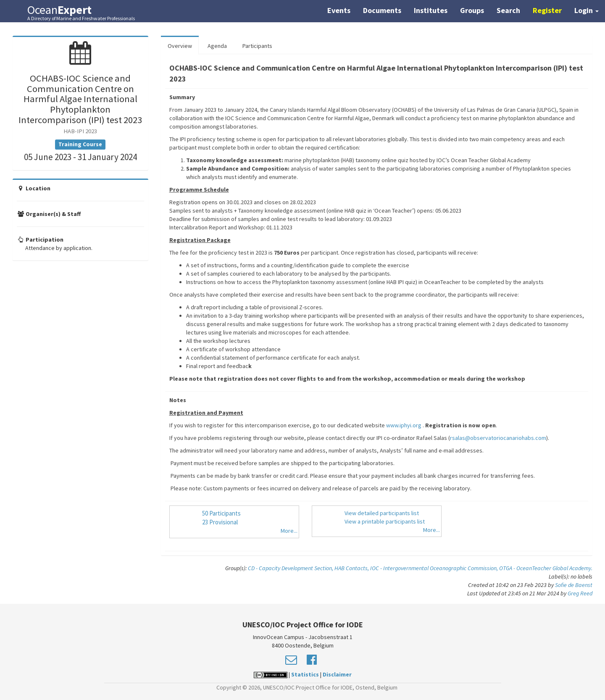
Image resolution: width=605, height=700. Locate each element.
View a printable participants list (385, 521)
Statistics (305, 674)
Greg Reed (580, 593)
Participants (257, 46)
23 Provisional (220, 522)
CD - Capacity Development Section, (291, 568)
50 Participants (221, 513)
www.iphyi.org (404, 425)
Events (339, 10)
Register (547, 10)
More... (289, 531)
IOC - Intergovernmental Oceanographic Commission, (435, 568)
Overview (180, 46)
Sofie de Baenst (574, 585)
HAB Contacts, (352, 568)
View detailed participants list (382, 513)
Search (508, 10)
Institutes (431, 10)
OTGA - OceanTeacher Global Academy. (546, 568)
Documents (382, 10)
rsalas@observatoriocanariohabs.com (498, 438)
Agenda (217, 46)
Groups (472, 10)
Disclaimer (337, 674)
